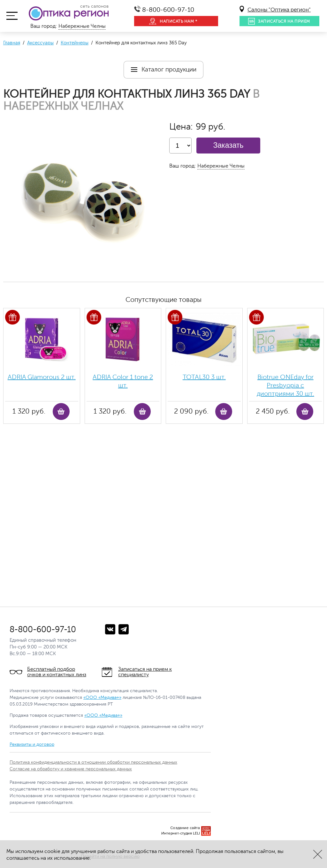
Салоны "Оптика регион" (279, 10)
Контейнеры (75, 43)
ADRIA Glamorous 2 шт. (42, 377)
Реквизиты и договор (32, 744)
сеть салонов (94, 6)
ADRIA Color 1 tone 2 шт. (123, 381)
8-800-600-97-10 (168, 10)
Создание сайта (185, 828)
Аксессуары (40, 43)
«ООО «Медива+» (102, 697)
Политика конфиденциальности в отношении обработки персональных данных (93, 762)
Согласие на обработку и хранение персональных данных (71, 769)
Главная (12, 43)
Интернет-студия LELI (181, 833)
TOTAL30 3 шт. (204, 377)
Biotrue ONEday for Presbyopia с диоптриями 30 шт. (285, 385)
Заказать (228, 145)
